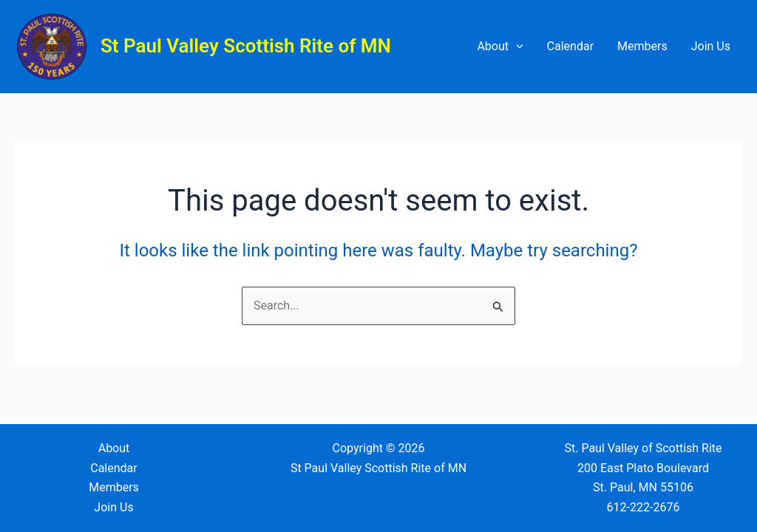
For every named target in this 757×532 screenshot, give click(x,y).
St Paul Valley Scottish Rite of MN (246, 46)
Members (642, 46)
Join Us (711, 46)
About (500, 47)
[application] (516, 47)
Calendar (570, 46)
